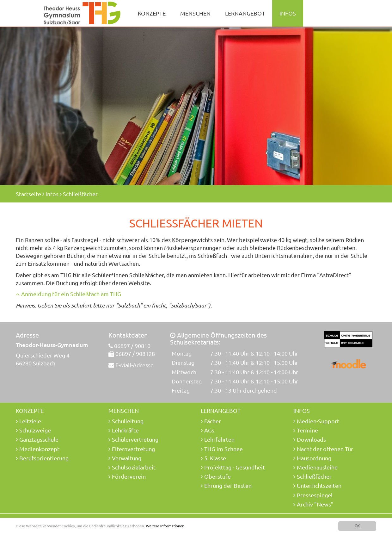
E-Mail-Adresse (135, 365)
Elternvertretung (133, 449)
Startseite (28, 194)
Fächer (213, 421)
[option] (196, 106)
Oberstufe (217, 476)
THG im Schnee (224, 449)
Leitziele (30, 421)
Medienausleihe (317, 467)
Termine (307, 430)
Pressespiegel (315, 495)
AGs (209, 430)
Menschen (195, 13)
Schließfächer (80, 194)
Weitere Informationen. (172, 526)
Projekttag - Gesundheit (235, 467)
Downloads (311, 439)
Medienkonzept (39, 449)
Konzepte (152, 13)
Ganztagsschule (39, 439)
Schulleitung (128, 421)
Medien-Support (318, 421)
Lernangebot (245, 13)
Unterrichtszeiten (319, 485)
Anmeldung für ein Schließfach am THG (71, 294)
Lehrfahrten (219, 439)
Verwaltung (127, 458)
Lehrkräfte (125, 430)
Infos (288, 13)
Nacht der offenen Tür (325, 449)
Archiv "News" (315, 504)
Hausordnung (314, 458)
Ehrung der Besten (228, 485)
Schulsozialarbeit (134, 467)
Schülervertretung (135, 439)
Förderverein (129, 476)
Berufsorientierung (44, 458)
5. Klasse (215, 458)
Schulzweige (35, 430)
